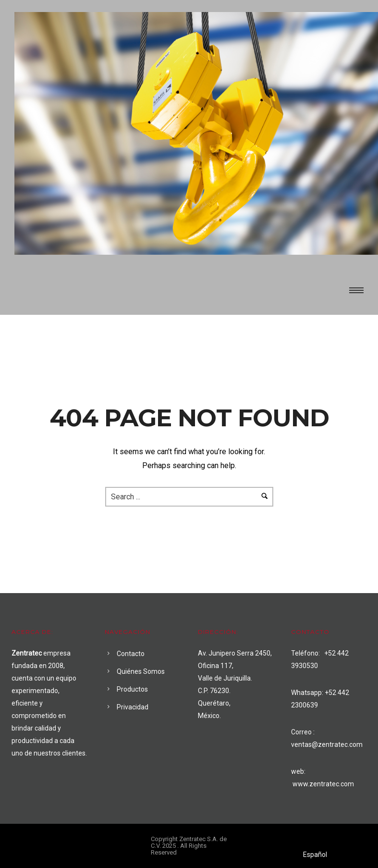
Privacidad (133, 707)
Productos (132, 689)
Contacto (131, 654)
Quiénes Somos (141, 671)
